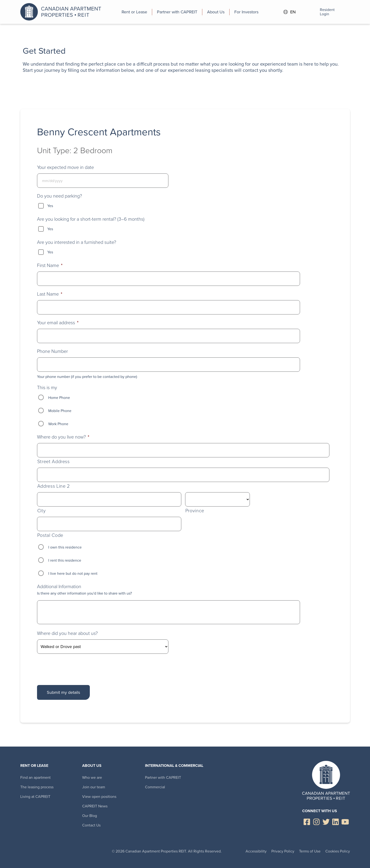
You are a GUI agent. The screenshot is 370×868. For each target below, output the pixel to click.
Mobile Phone (60, 411)
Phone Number (52, 351)
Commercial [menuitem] (155, 787)
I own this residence (65, 547)
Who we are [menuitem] (92, 777)
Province (195, 511)
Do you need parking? (59, 196)
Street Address (54, 462)
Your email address (58, 323)
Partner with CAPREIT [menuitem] (163, 777)
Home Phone (59, 398)
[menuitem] (134, 12)
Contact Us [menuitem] (91, 825)
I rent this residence (65, 560)
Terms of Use (310, 851)
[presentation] (73, 668)
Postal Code (50, 535)
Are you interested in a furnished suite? (77, 242)
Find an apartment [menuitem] (35, 777)
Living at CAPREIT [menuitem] (35, 797)
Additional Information (59, 586)
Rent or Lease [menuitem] (34, 766)
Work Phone (58, 424)
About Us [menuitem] (92, 766)
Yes (50, 206)
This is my (47, 387)
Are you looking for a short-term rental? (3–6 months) (91, 219)
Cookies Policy (338, 851)
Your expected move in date (65, 167)
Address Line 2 (54, 486)
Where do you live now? (63, 437)
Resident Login (321, 12)
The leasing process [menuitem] (37, 787)
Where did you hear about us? (67, 633)
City (42, 511)
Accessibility (256, 851)
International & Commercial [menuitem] (174, 766)
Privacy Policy (283, 851)
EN (290, 12)
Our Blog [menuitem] (90, 816)
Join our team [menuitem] (94, 787)
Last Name (50, 294)
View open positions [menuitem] (99, 797)
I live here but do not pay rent (73, 573)
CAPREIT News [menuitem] (95, 806)
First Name (50, 265)
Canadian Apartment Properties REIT (62, 12)
